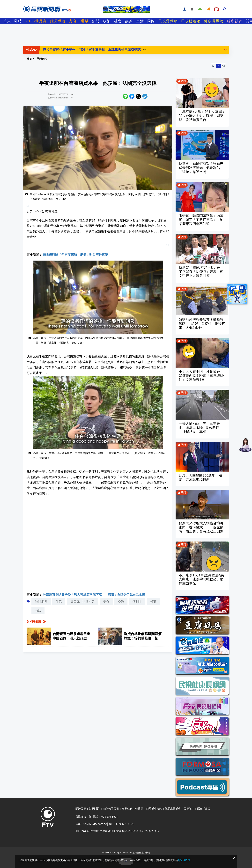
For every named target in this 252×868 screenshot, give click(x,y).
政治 (107, 21)
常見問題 (95, 809)
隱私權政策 (204, 809)
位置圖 (139, 809)
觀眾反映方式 (154, 809)
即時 (18, 21)
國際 (151, 21)
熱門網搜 (41, 601)
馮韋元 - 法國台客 (83, 601)
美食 (106, 601)
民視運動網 (168, 21)
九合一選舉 (79, 21)
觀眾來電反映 (173, 809)
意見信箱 (127, 809)
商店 (38, 610)
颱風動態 (58, 21)
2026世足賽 (36, 21)
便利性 (137, 601)
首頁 (7, 21)
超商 (153, 601)
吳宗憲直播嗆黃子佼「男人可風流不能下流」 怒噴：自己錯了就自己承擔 (94, 594)
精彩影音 (235, 21)
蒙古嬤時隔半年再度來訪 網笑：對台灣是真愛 (75, 254)
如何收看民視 (111, 809)
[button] (225, 50)
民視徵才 (189, 809)
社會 (118, 21)
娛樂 (129, 21)
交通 (121, 601)
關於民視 (81, 809)
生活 (140, 21)
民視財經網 (191, 21)
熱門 (96, 21)
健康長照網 (214, 21)
